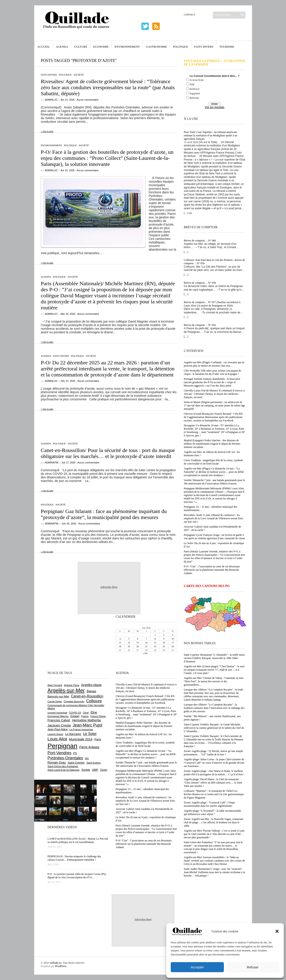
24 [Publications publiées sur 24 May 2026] (172, 646)
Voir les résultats (214, 107)
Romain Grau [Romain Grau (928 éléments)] (57, 762)
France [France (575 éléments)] (85, 716)
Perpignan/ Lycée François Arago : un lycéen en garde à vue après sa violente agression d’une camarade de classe (214, 537)
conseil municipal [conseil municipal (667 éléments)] (57, 713)
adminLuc (51, 100)
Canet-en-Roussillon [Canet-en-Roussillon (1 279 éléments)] (87, 696)
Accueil (44, 47)
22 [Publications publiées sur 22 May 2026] (155, 646)
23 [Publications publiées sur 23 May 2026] (164, 646)
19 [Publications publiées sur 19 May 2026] (129, 646)
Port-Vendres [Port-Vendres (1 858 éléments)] (60, 753)
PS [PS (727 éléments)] (75, 753)
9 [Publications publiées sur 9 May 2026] (164, 639)
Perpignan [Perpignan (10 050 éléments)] (63, 746)
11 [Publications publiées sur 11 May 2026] (120, 643)
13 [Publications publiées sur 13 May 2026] (138, 643)
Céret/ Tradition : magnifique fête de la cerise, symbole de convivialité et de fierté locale (213, 462)
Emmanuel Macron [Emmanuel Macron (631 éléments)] (58, 716)
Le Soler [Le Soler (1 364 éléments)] (90, 734)
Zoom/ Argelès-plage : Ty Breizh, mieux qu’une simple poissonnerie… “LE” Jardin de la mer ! (213, 753)
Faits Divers (204, 47)
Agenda (62, 47)
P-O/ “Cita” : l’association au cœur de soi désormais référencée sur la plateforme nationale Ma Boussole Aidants (212, 570)
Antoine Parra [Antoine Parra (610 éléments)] (72, 685)
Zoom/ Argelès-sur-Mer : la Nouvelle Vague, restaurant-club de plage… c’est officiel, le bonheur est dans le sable (214, 822)
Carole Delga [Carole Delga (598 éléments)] (55, 701)
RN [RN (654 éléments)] (87, 758)
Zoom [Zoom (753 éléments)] (104, 770)
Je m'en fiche (197, 80)
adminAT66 (52, 463)
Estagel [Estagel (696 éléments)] (75, 716)
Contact (190, 15)
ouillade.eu (56, 963)
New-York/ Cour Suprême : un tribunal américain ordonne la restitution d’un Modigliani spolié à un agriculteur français (211, 135)
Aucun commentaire (88, 100)
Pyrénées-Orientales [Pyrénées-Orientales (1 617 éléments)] (65, 758)
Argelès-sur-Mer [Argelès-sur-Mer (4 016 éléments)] (66, 691)
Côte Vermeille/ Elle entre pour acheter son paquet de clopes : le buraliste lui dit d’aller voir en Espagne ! (212, 372)
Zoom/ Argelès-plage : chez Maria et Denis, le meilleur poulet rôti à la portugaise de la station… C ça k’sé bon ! (214, 773)
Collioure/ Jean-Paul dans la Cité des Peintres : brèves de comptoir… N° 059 (214, 262)
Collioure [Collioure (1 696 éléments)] (94, 701)
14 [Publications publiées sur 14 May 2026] (146, 643)
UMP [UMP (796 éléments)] (95, 770)
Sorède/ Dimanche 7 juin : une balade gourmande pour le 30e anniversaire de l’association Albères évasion (214, 482)
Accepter (197, 967)
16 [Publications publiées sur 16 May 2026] (164, 643)
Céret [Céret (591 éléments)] (86, 713)
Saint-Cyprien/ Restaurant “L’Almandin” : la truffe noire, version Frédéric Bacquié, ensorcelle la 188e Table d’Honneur (215, 658)
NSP (192, 84)
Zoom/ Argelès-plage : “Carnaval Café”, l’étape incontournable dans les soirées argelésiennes (209, 804)
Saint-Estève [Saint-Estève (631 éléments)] (94, 763)
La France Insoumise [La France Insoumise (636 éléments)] (81, 729)
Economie (101, 47)
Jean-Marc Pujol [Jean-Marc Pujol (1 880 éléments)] (87, 725)
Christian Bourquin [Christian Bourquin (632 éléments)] (74, 701)
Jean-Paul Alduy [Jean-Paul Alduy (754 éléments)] (58, 729)
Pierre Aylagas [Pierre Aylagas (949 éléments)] (89, 747)
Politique (181, 47)
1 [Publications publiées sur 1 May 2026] (155, 635)
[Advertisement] (106, 424)
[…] (186, 213)
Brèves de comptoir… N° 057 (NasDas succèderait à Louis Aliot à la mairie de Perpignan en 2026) (212, 304)
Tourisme (227, 47)
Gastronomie (157, 47)
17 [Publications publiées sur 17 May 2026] (172, 643)
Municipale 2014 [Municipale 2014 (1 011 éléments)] (81, 739)
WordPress (61, 966)
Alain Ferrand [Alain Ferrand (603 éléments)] (55, 685)
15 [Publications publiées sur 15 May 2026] (155, 643)
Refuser (253, 967)
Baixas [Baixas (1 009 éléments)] (91, 691)
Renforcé (195, 89)
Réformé (194, 98)
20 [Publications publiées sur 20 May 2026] (138, 646)
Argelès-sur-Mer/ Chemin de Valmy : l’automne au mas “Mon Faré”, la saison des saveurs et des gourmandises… (214, 681)
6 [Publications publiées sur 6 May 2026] (138, 639)
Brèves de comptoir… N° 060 (200, 241)
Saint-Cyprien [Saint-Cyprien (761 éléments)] (76, 763)
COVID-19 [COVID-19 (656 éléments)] (75, 713)
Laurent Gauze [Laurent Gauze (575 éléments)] (56, 734)
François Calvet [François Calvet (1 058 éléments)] (59, 720)
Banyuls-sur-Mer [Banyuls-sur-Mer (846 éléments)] (58, 696)
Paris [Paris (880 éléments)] (98, 739)
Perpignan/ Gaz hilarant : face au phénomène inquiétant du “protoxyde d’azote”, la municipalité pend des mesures (104, 514)
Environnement (127, 47)
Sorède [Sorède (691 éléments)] (86, 770)
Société (79, 75)
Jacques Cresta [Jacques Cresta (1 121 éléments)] (59, 725)
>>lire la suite (47, 131)
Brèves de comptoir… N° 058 (200, 283)
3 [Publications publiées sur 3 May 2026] (173, 635)
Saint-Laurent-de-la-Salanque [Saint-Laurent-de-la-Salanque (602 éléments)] (64, 770)
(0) (190, 213)
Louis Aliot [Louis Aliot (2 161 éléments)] (57, 739)
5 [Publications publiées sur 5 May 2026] (129, 639)
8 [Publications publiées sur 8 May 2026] (155, 639)
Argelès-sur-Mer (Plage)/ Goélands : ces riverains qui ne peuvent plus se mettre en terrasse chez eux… (214, 364)
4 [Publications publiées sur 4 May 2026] (120, 639)
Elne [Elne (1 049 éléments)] (94, 712)
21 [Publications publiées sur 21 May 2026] (146, 646)
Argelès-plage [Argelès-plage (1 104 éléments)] (91, 685)
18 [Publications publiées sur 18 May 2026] (120, 646)
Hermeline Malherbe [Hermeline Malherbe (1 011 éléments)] (86, 720)
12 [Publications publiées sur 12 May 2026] (129, 643)
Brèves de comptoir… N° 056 (200, 325)
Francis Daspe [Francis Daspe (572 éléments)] (98, 716)
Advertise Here (109, 587)
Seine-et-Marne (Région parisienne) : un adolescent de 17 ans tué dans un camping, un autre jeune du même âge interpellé (214, 406)
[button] (277, 931)
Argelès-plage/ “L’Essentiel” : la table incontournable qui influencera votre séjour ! (213, 812)
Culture (81, 47)
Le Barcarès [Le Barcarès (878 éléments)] (73, 734)
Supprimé (195, 93)
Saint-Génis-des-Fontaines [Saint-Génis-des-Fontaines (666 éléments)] (63, 766)
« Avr (145, 653)
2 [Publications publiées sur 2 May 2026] (164, 635)
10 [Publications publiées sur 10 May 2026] (172, 639)
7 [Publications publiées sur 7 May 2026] (146, 639)
